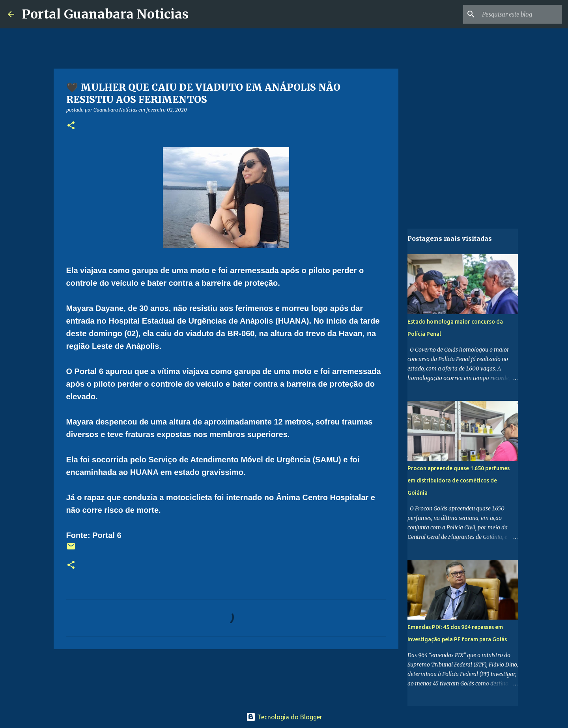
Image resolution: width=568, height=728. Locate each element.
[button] (71, 126)
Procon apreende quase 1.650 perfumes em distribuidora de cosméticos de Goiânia (459, 480)
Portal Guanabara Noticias (105, 14)
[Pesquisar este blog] (520, 14)
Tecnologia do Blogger (284, 717)
